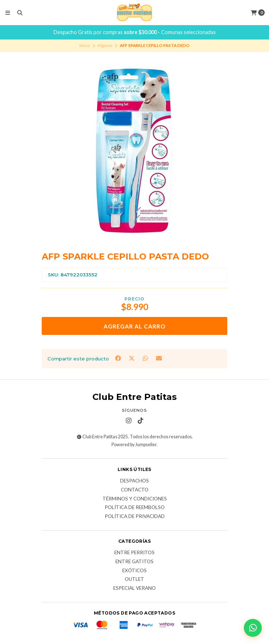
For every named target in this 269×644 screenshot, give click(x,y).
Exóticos (134, 571)
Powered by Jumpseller (134, 445)
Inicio (85, 45)
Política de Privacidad (135, 517)
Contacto (135, 490)
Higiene (105, 45)
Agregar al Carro (135, 326)
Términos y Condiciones (135, 499)
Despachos (134, 481)
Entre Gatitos (134, 562)
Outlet (134, 579)
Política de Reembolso (135, 508)
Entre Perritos (134, 553)
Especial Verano (134, 588)
